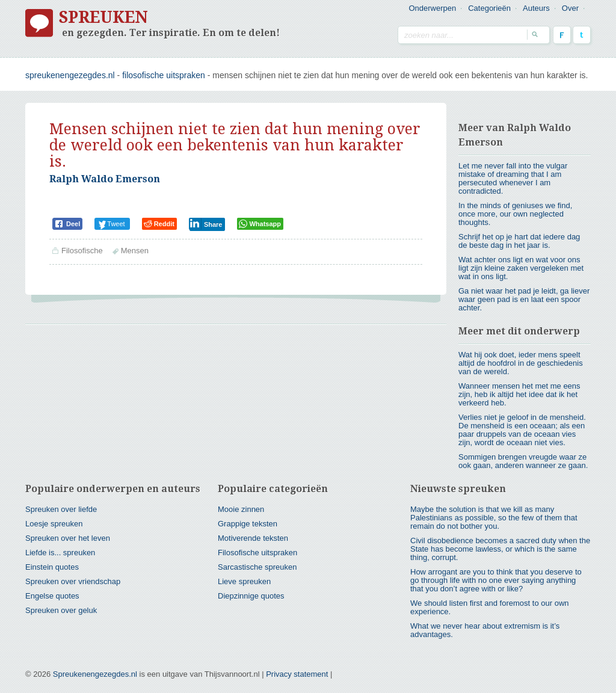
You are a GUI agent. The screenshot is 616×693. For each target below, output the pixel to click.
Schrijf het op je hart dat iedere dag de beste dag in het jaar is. (519, 241)
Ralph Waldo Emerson (105, 179)
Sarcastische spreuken (257, 567)
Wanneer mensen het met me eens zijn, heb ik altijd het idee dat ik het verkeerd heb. (519, 394)
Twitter (582, 35)
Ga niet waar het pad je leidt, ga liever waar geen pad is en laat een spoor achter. (524, 299)
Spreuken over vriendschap (73, 581)
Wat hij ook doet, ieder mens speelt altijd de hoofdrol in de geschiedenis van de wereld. (521, 363)
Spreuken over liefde (61, 509)
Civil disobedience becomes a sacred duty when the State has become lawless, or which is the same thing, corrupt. (500, 549)
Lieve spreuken (244, 581)
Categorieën (489, 8)
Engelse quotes (52, 596)
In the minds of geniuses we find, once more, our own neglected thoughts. (515, 214)
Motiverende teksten (253, 538)
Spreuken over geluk (61, 610)
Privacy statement (297, 674)
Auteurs (536, 8)
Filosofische (82, 251)
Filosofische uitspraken (164, 75)
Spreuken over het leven (68, 538)
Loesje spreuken (54, 524)
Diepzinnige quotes (251, 596)
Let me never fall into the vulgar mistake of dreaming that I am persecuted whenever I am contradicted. (513, 178)
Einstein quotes (52, 567)
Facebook (562, 35)
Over (570, 8)
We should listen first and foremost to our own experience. (490, 607)
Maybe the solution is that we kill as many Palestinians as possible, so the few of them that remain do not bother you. (494, 518)
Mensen (135, 251)
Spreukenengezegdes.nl (95, 674)
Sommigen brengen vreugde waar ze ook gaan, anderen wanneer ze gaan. (523, 461)
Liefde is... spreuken (60, 553)
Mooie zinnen (241, 509)
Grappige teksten (248, 524)
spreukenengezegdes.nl (70, 75)
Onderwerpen (432, 8)
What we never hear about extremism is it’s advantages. (485, 630)
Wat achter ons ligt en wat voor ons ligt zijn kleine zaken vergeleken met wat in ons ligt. (521, 268)
